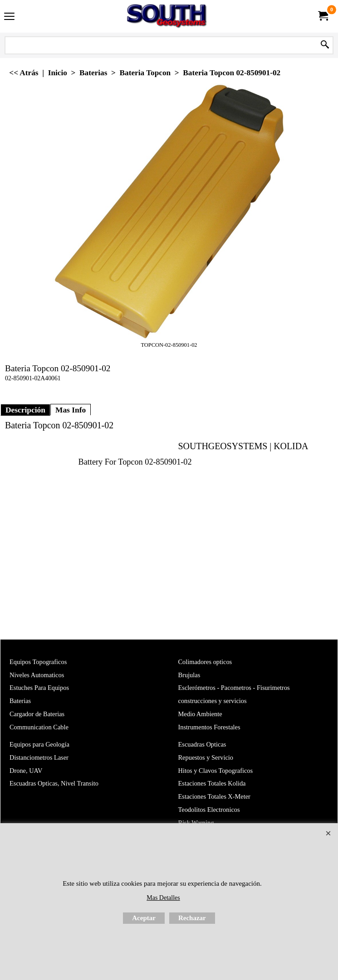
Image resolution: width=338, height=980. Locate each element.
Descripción (25, 561)
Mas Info (71, 561)
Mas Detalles (163, 898)
